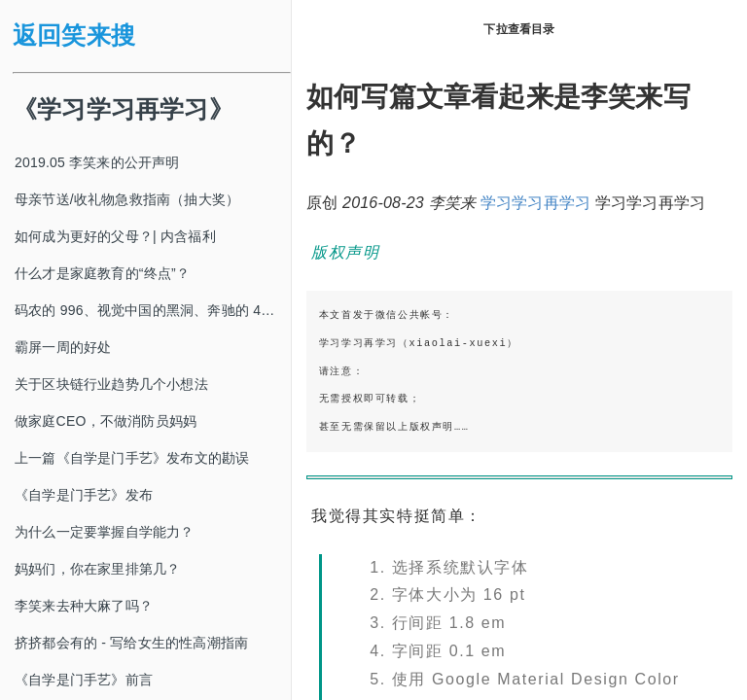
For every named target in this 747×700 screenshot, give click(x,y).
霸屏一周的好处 (63, 347)
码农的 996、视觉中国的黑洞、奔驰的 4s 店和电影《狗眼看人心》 (153, 310)
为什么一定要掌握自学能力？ (105, 532)
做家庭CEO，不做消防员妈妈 (106, 421)
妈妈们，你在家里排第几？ (97, 569)
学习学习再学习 (535, 203)
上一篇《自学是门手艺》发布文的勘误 (132, 458)
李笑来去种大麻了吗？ (84, 606)
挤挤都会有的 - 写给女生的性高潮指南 (131, 643)
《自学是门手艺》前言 (84, 680)
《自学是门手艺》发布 (84, 495)
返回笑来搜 (74, 35)
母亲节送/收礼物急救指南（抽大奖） (127, 199)
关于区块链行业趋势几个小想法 (111, 384)
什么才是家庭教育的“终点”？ (102, 273)
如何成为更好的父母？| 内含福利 (115, 236)
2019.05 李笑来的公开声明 (97, 162)
